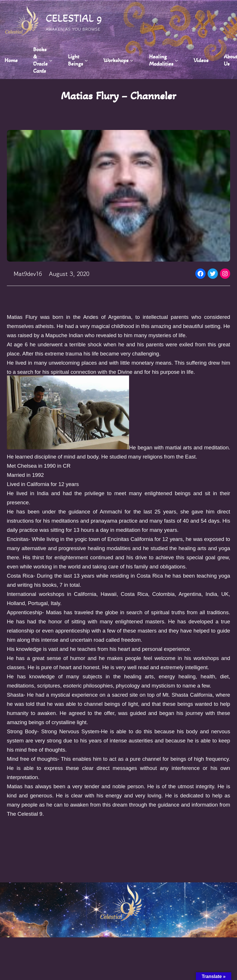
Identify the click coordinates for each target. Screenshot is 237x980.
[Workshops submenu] (132, 60)
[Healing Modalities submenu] (176, 60)
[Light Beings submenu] (86, 60)
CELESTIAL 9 (74, 18)
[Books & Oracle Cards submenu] (51, 60)
